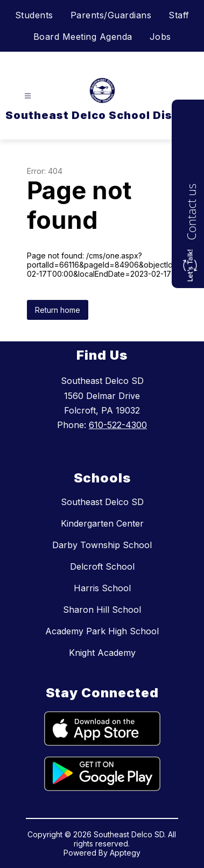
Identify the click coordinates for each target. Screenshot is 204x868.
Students (34, 15)
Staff (179, 15)
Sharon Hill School (102, 610)
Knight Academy (102, 653)
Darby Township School (102, 545)
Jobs (160, 37)
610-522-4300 (118, 425)
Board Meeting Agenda (83, 37)
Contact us (191, 212)
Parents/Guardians (111, 15)
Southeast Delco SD (102, 502)
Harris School (102, 588)
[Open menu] (28, 96)
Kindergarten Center (102, 523)
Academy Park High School (102, 631)
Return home (58, 310)
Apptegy (125, 853)
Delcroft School (102, 566)
